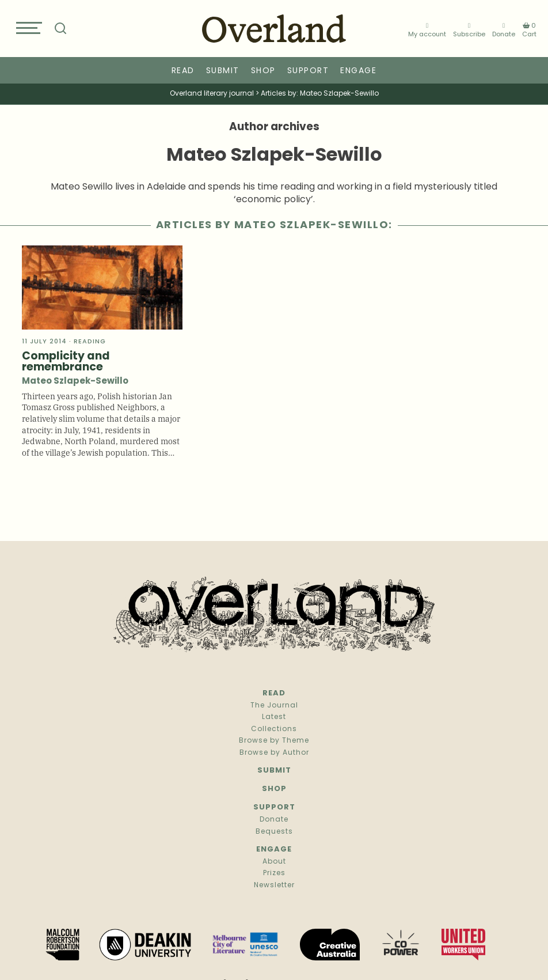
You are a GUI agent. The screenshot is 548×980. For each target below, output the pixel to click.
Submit (223, 71)
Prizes (274, 873)
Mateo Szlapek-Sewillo (75, 382)
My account (427, 30)
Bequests (274, 832)
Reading (90, 342)
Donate (504, 30)
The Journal (274, 706)
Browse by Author (274, 753)
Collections (274, 729)
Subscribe (469, 30)
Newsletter (274, 886)
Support (308, 71)
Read (183, 71)
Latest (274, 717)
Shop (263, 71)
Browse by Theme (274, 741)
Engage (358, 71)
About (274, 862)
